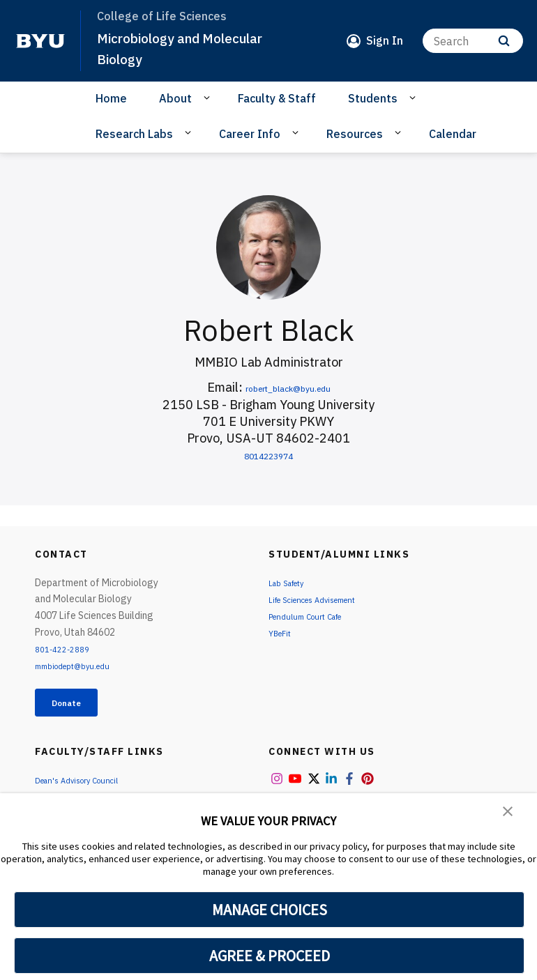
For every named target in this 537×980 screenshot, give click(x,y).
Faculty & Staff (277, 98)
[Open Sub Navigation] (209, 98)
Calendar (453, 134)
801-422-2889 (67, 649)
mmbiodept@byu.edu (81, 666)
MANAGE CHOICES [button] (270, 910)
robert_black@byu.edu (288, 387)
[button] (509, 813)
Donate (78, 705)
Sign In (385, 40)
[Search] (473, 41)
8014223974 (268, 455)
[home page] (40, 41)
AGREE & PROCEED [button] (270, 956)
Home (111, 98)
